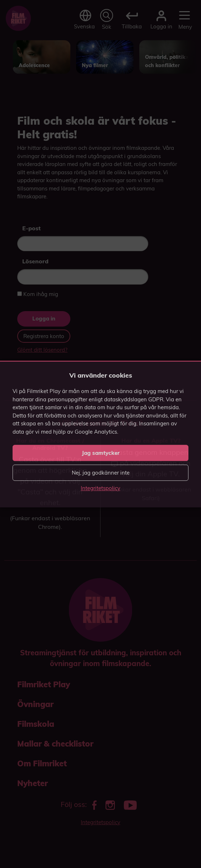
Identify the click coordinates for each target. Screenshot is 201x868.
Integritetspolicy (100, 488)
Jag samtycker (101, 453)
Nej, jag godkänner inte (101, 473)
